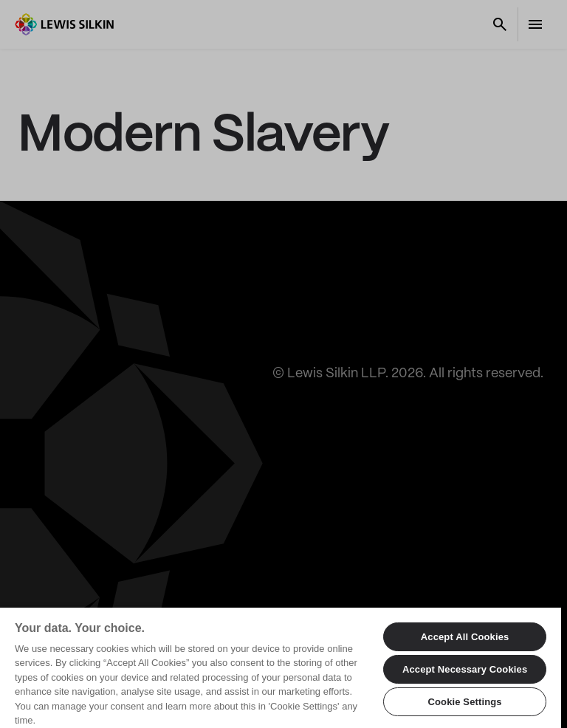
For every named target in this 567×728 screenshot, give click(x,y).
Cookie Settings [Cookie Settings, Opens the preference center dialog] (464, 702)
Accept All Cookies (465, 637)
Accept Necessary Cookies (465, 669)
